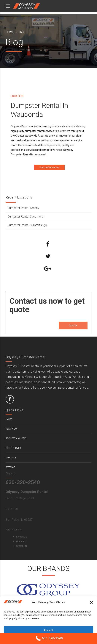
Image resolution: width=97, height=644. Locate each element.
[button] (91, 602)
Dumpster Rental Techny (23, 208)
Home (10, 32)
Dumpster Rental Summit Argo (27, 225)
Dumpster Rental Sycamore (26, 217)
